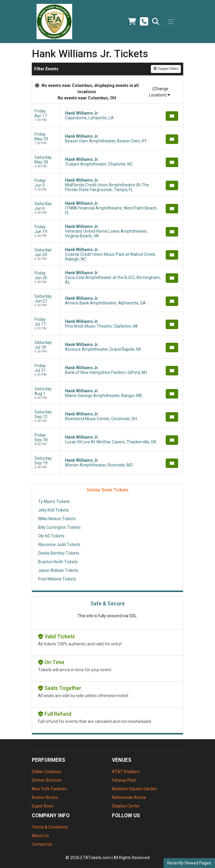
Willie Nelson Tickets (57, 519)
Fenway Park (124, 780)
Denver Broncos (47, 780)
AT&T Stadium (126, 772)
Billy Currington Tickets (59, 527)
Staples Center (126, 806)
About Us (40, 836)
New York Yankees (49, 789)
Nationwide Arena (129, 797)
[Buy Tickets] (172, 116)
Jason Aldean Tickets (58, 570)
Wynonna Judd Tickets (59, 545)
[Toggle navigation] (171, 22)
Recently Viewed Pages (189, 863)
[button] (156, 22)
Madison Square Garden (135, 789)
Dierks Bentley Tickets (59, 553)
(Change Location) (160, 92)
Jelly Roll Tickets (53, 510)
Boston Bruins (45, 797)
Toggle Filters (166, 69)
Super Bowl (42, 806)
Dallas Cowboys (46, 772)
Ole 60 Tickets (51, 536)
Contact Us (42, 844)
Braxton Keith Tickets (58, 562)
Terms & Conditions (50, 827)
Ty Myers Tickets (54, 502)
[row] (107, 115)
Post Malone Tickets (57, 579)
